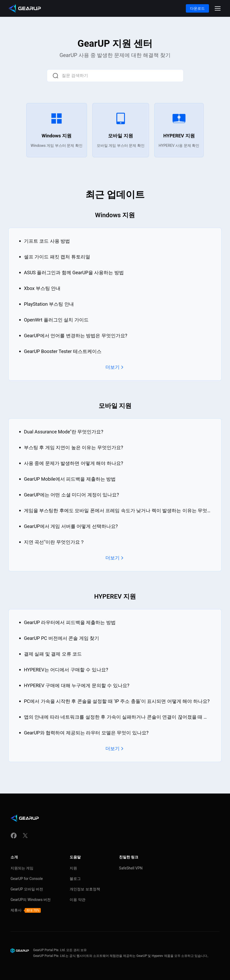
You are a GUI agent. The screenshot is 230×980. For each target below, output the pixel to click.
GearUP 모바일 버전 (27, 889)
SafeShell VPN (131, 868)
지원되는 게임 (22, 868)
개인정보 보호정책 (85, 889)
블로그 (75, 879)
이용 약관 (77, 900)
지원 (73, 868)
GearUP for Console (27, 879)
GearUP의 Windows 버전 (31, 900)
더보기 (115, 367)
